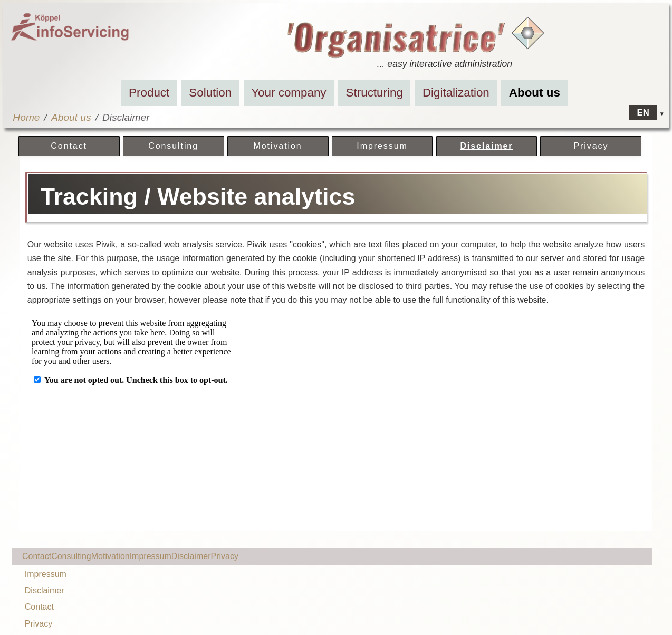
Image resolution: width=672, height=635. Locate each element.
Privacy (591, 146)
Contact (69, 146)
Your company (289, 93)
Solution (210, 93)
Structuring (375, 93)
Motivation (277, 146)
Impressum (382, 146)
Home (26, 117)
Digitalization (456, 93)
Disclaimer (486, 146)
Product (149, 93)
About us (535, 93)
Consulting (173, 146)
